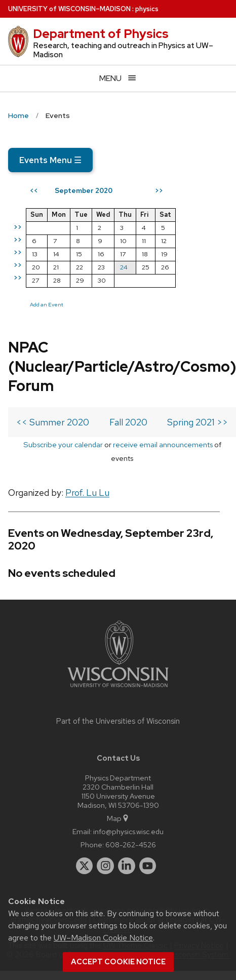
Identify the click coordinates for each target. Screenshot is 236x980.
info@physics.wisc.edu (128, 831)
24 (124, 267)
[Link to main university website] (118, 689)
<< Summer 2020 (53, 422)
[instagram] (105, 866)
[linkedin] (127, 866)
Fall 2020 (128, 422)
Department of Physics (101, 34)
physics (147, 9)
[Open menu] (118, 78)
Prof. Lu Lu (87, 493)
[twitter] (85, 866)
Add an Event (47, 304)
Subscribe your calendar (63, 444)
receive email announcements (163, 444)
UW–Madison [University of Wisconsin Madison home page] (69, 9)
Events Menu (50, 160)
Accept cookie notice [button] (118, 962)
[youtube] (148, 866)
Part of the (118, 721)
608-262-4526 (131, 845)
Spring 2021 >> (198, 422)
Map (118, 818)
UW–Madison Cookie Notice (103, 938)
